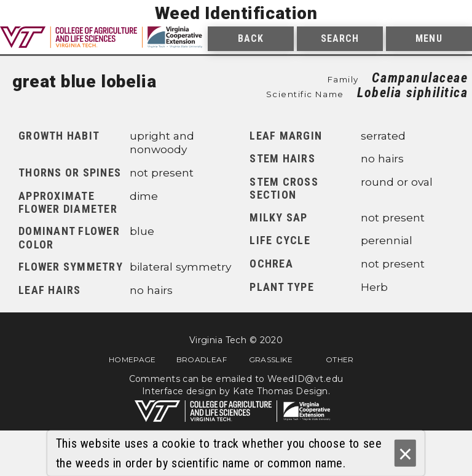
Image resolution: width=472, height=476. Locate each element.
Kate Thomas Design (281, 391)
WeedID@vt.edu (305, 379)
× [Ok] (405, 454)
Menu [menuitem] (429, 38)
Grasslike (271, 359)
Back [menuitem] (251, 38)
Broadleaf (202, 359)
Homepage (132, 359)
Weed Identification (236, 13)
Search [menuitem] (340, 38)
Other (340, 359)
